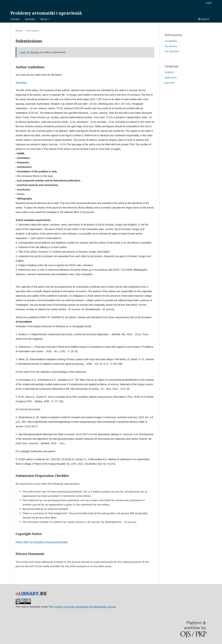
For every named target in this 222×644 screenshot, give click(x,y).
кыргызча (171, 77)
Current (15, 19)
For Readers (171, 41)
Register (35, 52)
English (169, 72)
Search (204, 19)
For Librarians (172, 51)
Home (19, 31)
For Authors (171, 46)
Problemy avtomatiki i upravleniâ (46, 13)
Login (209, 3)
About (44, 19)
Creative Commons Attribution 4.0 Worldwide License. (85, 606)
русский (170, 83)
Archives (30, 19)
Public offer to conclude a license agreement (42, 542)
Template (21, 82)
